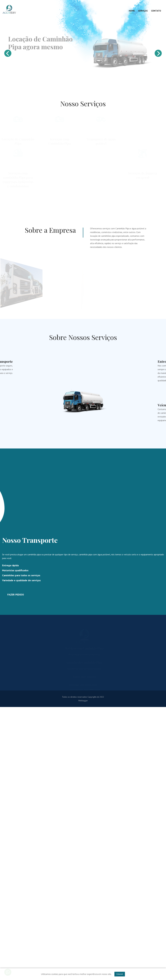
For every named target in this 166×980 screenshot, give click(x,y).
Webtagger (83, 701)
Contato (156, 11)
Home (132, 11)
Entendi (120, 974)
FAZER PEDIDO (16, 595)
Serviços (143, 11)
